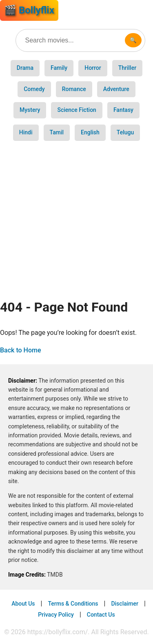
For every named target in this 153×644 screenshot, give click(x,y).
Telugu (125, 132)
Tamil (57, 132)
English (90, 132)
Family (59, 68)
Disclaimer (125, 604)
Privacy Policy (56, 615)
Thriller (127, 68)
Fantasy (123, 110)
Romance (74, 89)
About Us (23, 604)
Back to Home (21, 350)
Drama (25, 68)
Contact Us (101, 615)
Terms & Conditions (73, 604)
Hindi (26, 132)
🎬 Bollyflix (29, 10)
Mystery (30, 110)
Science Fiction (76, 110)
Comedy (34, 89)
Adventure (116, 89)
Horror (93, 68)
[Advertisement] (76, 217)
